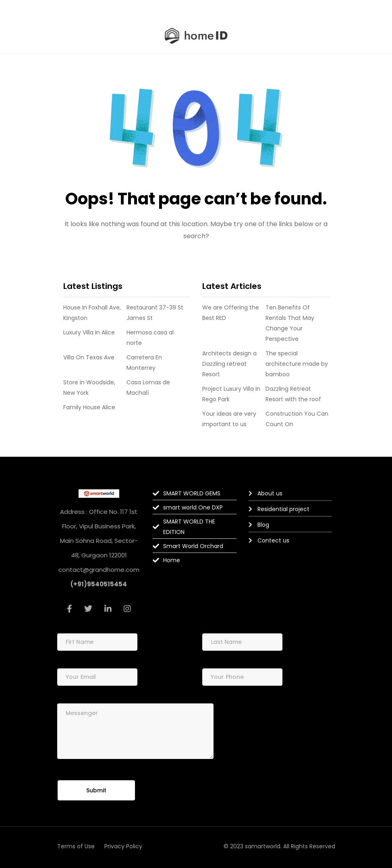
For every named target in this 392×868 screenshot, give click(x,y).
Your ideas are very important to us (229, 419)
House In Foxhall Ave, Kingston (92, 313)
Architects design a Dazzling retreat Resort (229, 364)
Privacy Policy (123, 846)
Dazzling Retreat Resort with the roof (293, 394)
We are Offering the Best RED (231, 313)
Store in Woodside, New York (89, 388)
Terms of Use (76, 846)
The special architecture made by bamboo (297, 364)
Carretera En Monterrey (144, 363)
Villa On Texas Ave (89, 357)
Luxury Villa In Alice (89, 332)
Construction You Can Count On (297, 419)
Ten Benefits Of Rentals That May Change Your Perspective (290, 323)
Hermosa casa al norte (150, 338)
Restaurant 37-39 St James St (155, 313)
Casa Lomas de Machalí (148, 388)
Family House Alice (89, 407)
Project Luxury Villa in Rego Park (231, 394)
